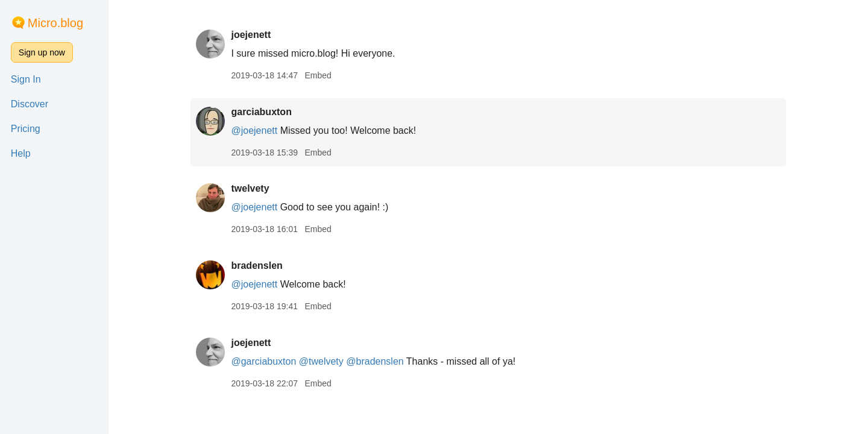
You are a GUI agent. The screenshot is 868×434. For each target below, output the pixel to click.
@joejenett (254, 131)
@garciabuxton (263, 361)
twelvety (250, 188)
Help (21, 153)
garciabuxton (261, 112)
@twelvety (321, 361)
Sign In (26, 79)
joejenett (251, 35)
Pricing (26, 129)
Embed (318, 75)
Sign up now (42, 52)
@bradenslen (375, 361)
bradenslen (256, 266)
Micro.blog (55, 23)
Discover (30, 104)
